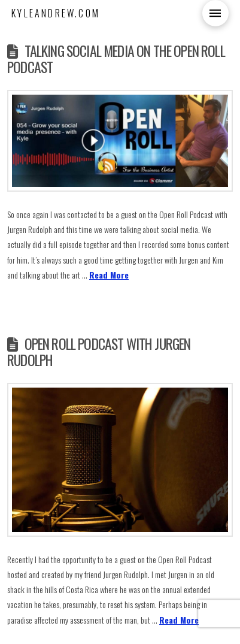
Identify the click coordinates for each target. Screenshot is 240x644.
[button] (215, 13)
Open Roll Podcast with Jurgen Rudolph (99, 352)
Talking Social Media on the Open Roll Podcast (116, 59)
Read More (109, 275)
